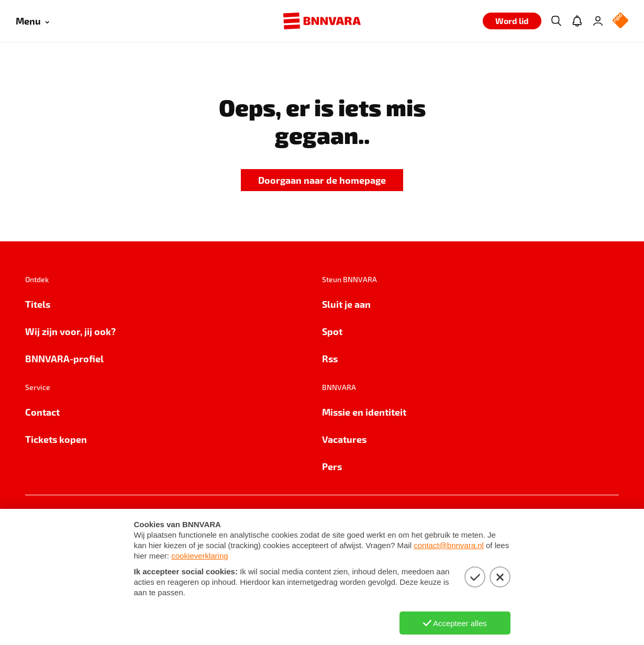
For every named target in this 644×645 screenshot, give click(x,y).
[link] (322, 180)
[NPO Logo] (620, 21)
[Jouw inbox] (577, 21)
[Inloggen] (598, 21)
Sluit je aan (346, 304)
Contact (42, 412)
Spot (332, 331)
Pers (332, 466)
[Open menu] (32, 21)
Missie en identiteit (364, 412)
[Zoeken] (556, 21)
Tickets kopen (56, 439)
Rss (330, 358)
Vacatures (344, 439)
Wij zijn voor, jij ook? (70, 331)
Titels (38, 304)
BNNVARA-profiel (64, 358)
